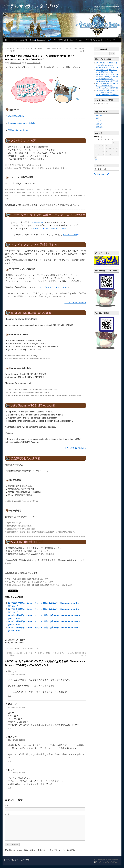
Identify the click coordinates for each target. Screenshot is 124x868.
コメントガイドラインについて (91, 40)
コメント (8, 814)
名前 (7, 806)
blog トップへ (11, 40)
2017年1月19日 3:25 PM (16, 740)
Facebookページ (43, 40)
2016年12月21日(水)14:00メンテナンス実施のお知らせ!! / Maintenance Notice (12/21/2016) (107, 86)
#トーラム (38, 228)
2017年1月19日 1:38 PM (16, 707)
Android (16, 648)
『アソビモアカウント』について (64, 40)
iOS (21, 648)
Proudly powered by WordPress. (107, 862)
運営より (26, 648)
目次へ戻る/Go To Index (75, 303)
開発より (99, 127)
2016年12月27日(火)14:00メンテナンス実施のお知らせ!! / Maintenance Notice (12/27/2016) (107, 79)
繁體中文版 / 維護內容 (18, 130)
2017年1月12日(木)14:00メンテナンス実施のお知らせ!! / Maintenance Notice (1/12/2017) (107, 72)
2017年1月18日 (70, 235)
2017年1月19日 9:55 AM (16, 675)
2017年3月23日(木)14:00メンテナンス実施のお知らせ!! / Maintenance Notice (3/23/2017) (107, 65)
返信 (10, 696)
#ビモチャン (36, 222)
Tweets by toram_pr (100, 174)
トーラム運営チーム (34, 63)
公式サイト (23, 40)
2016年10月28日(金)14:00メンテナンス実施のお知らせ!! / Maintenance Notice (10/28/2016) (107, 93)
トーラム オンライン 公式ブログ (31, 6)
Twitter (32, 40)
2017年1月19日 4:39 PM (16, 773)
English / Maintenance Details (21, 123)
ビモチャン (100, 121)
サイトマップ (110, 40)
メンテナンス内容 (16, 116)
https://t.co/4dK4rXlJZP (54, 228)
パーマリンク (35, 648)
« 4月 (96, 160)
